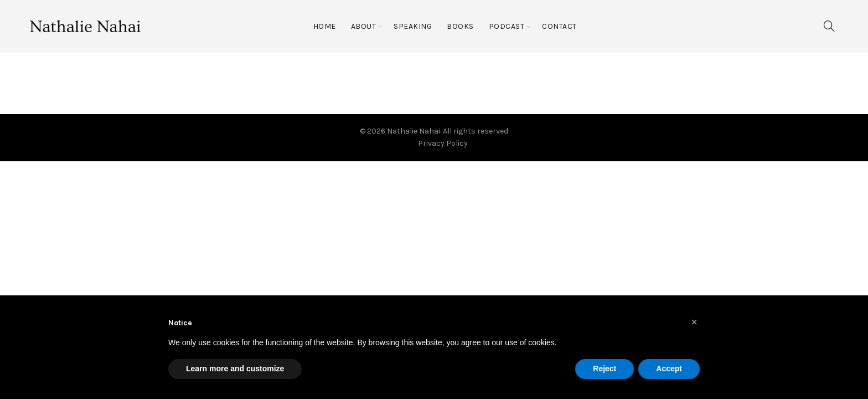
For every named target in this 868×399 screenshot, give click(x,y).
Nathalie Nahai (414, 131)
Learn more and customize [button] (235, 369)
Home (325, 26)
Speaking (413, 26)
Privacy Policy (443, 143)
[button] (694, 322)
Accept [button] (669, 369)
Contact (559, 26)
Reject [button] (604, 369)
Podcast (507, 26)
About (364, 26)
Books (460, 26)
